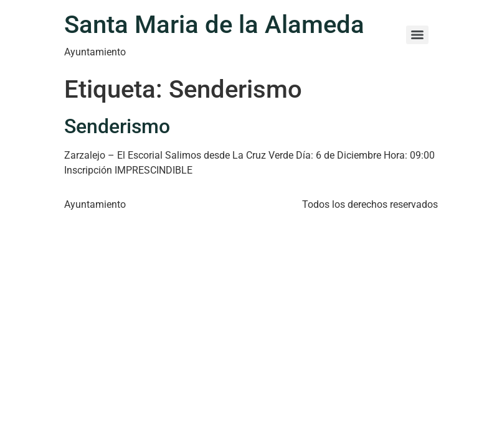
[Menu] (417, 35)
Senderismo (117, 126)
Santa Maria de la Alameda (214, 25)
